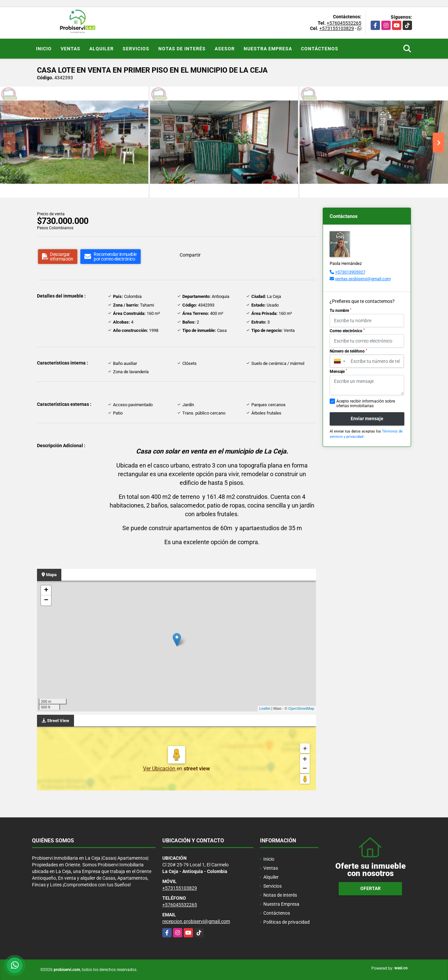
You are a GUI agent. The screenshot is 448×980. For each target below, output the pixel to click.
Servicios (136, 49)
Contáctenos (320, 49)
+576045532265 (344, 23)
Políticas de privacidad (286, 922)
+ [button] (46, 590)
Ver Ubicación (160, 769)
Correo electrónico (347, 331)
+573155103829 (337, 28)
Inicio (44, 49)
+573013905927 (350, 272)
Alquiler (101, 49)
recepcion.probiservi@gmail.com (196, 921)
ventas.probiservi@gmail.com (363, 279)
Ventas (70, 49)
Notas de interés (182, 49)
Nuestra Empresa (268, 49)
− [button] (46, 600)
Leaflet (265, 708)
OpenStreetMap (301, 708)
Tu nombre (340, 311)
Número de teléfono (348, 351)
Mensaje (338, 371)
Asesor (225, 49)
